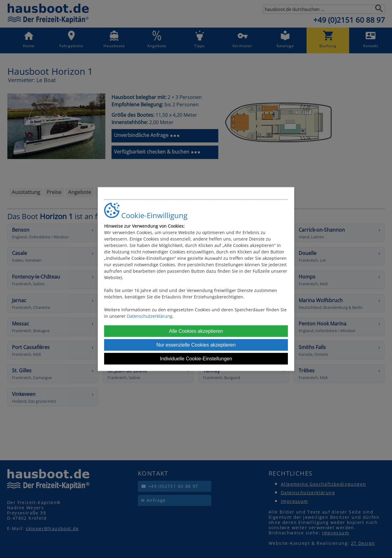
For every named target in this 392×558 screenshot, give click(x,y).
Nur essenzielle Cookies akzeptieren (196, 345)
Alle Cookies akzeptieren (196, 331)
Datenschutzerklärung (150, 316)
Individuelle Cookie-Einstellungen (196, 359)
